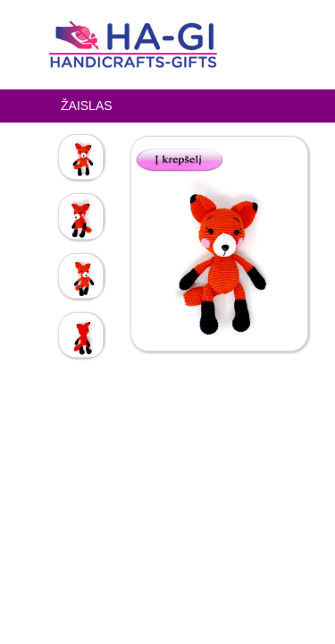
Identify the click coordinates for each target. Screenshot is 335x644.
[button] (185, 157)
